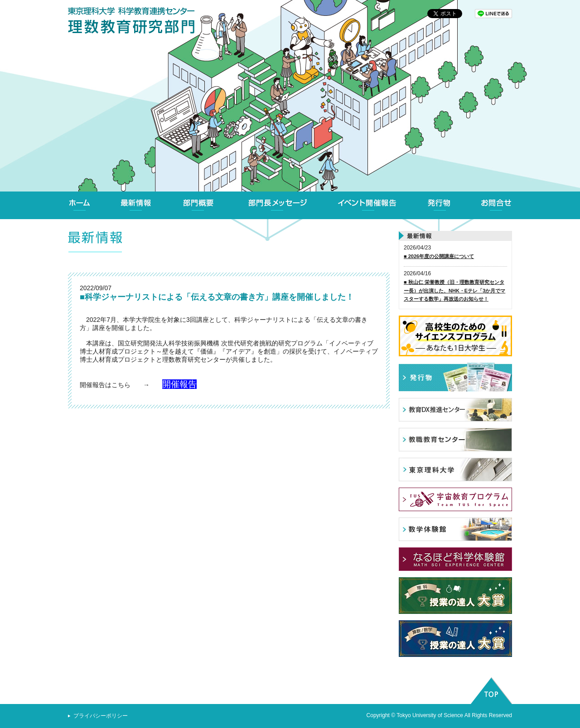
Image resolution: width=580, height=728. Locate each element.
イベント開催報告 (367, 205)
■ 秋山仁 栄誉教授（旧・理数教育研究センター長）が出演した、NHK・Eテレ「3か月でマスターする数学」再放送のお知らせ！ (454, 290)
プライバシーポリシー (101, 716)
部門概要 (198, 205)
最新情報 (136, 205)
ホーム (80, 205)
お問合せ (497, 205)
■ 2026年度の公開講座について (439, 256)
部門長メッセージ (277, 205)
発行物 (439, 205)
